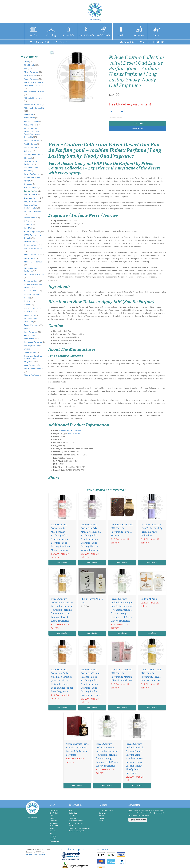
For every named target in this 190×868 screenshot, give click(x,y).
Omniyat (29, 305)
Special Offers (55, 810)
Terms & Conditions (106, 810)
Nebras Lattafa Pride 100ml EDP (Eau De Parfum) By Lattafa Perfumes (77, 749)
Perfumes (139, 36)
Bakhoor (30, 151)
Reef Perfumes (32, 332)
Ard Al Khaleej (32, 125)
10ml (28, 61)
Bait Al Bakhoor (32, 147)
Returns (102, 816)
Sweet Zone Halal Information (80, 828)
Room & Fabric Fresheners (31, 337)
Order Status (74, 813)
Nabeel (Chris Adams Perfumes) (33, 286)
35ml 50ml (31, 65)
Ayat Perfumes (32, 144)
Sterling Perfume (33, 345)
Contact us (73, 816)
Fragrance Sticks (33, 201)
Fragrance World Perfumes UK (32, 206)
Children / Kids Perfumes (31, 163)
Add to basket (137, 124)
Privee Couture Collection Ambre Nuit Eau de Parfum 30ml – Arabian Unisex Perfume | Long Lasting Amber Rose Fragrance (62, 681)
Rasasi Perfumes (33, 325)
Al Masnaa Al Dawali (34, 104)
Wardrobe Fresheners (34, 370)
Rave (28, 329)
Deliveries (102, 813)
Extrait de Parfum (33, 198)
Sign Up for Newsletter (138, 820)
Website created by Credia (35, 854)
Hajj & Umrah (86, 36)
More (145, 42)
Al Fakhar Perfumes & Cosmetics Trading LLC (34, 85)
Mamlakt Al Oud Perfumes (31, 270)
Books (34, 36)
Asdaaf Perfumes (33, 140)
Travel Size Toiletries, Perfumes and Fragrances (33, 359)
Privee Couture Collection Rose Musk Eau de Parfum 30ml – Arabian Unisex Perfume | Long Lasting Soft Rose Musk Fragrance (60, 537)
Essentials (69, 36)
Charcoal (29, 158)
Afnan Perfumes (33, 72)
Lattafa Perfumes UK (33, 250)
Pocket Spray (31, 315)
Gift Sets (30, 221)
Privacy (101, 818)
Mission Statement (76, 821)
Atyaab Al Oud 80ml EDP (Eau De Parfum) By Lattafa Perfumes (122, 530)
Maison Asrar (31, 258)
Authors (52, 838)
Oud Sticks (31, 312)
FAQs (71, 826)
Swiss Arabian (32, 352)
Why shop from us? (76, 823)
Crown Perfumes (34, 174)
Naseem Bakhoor (33, 291)
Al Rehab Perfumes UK (34, 109)
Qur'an (156, 36)
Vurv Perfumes (32, 365)
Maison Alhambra (34, 255)
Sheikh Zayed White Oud (92, 601)
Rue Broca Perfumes (34, 342)
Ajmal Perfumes (33, 79)
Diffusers (29, 184)
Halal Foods (104, 36)
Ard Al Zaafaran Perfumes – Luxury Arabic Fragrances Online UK (32, 133)
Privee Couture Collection (31, 320)
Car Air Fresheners (34, 154)
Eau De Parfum (34, 191)
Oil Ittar (30, 301)
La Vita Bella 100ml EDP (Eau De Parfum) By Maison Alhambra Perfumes (122, 675)
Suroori (29, 349)
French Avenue (32, 218)
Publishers (53, 836)
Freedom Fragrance (33, 213)
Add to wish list (137, 129)
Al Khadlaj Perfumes (33, 99)
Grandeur (30, 225)
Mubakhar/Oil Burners (34, 276)
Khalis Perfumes (33, 245)
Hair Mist (29, 228)
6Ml (28, 68)
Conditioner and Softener (31, 169)
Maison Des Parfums (33, 263)
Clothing (51, 36)
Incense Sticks (32, 241)
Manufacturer (54, 841)
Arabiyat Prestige (33, 121)
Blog (71, 810)
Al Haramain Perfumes (34, 93)
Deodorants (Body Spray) (32, 179)
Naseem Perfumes (34, 294)
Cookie (101, 821)
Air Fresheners (33, 75)
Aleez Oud (30, 114)
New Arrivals (54, 813)
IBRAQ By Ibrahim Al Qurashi (33, 237)
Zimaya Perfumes (34, 375)
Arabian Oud (31, 118)
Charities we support (77, 831)
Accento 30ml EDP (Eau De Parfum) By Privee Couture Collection (152, 530)
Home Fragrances (34, 232)
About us (72, 818)
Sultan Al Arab (149, 599)
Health (121, 36)
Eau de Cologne (32, 187)
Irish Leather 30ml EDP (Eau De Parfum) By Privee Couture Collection (151, 675)
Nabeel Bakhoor (33, 281)
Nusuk (29, 298)
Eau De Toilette (32, 194)
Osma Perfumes (33, 308)
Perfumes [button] (31, 57)
